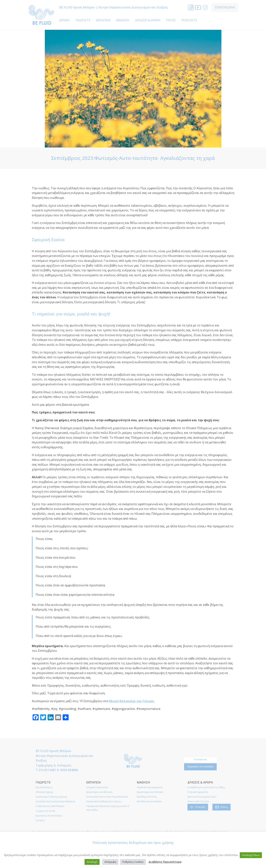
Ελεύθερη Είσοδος (147, 797)
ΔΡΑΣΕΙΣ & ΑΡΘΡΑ (148, 20)
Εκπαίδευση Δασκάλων (149, 801)
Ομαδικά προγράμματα (150, 787)
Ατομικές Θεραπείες (97, 787)
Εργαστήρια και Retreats (99, 792)
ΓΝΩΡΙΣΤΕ (83, 20)
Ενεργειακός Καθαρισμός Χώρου (104, 801)
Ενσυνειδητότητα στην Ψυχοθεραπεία (107, 797)
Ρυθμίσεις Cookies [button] (133, 862)
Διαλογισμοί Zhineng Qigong (51, 797)
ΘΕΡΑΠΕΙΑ (103, 20)
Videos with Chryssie (198, 801)
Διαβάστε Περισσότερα (165, 862)
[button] (198, 807)
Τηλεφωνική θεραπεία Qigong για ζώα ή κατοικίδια (108, 808)
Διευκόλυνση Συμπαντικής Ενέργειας (55, 801)
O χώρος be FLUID (45, 811)
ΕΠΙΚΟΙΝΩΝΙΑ (225, 7)
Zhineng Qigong (44, 792)
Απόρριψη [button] (110, 862)
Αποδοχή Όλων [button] (251, 855)
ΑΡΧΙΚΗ (64, 20)
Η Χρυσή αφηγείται (198, 792)
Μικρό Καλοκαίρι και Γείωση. (132, 701)
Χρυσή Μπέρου (44, 787)
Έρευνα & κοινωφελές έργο (202, 797)
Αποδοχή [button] (92, 862)
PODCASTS (189, 20)
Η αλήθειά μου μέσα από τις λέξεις (206, 787)
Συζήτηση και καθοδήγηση (50, 806)
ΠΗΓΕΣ (171, 20)
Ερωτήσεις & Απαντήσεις (49, 816)
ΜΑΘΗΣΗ (123, 20)
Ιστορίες (40, 820)
